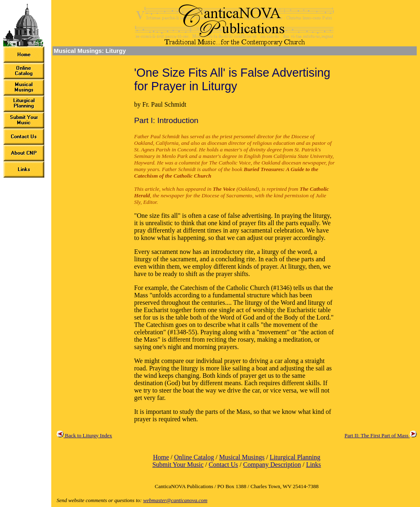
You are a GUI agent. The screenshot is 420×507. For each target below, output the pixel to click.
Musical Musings (242, 457)
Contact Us (224, 465)
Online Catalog (194, 457)
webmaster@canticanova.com (175, 500)
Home (161, 457)
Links (313, 465)
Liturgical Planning (295, 457)
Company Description (272, 465)
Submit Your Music (178, 465)
